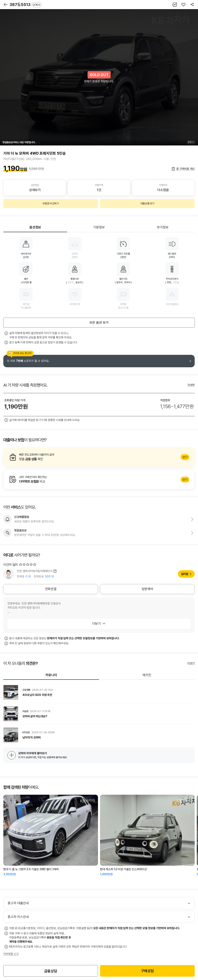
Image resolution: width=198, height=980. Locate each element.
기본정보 (99, 227)
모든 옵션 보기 (99, 323)
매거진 (147, 675)
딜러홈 (185, 574)
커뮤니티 (51, 675)
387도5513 (26, 5)
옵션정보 (35, 227)
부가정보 (163, 227)
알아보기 (99, 457)
